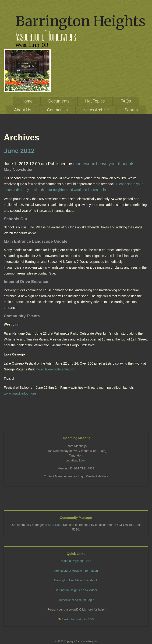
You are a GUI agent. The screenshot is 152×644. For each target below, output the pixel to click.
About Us (23, 110)
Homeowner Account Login (76, 600)
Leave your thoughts (115, 164)
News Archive (96, 110)
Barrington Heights (80, 21)
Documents (59, 101)
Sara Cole (55, 525)
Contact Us (57, 110)
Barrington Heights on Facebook (76, 580)
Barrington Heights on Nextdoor (76, 590)
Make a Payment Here (76, 561)
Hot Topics (95, 101)
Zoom (83, 460)
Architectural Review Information (76, 571)
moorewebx (84, 164)
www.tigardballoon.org (20, 393)
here (105, 476)
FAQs (125, 101)
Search (131, 110)
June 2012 (19, 151)
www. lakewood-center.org (55, 369)
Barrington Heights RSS (76, 619)
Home (27, 101)
